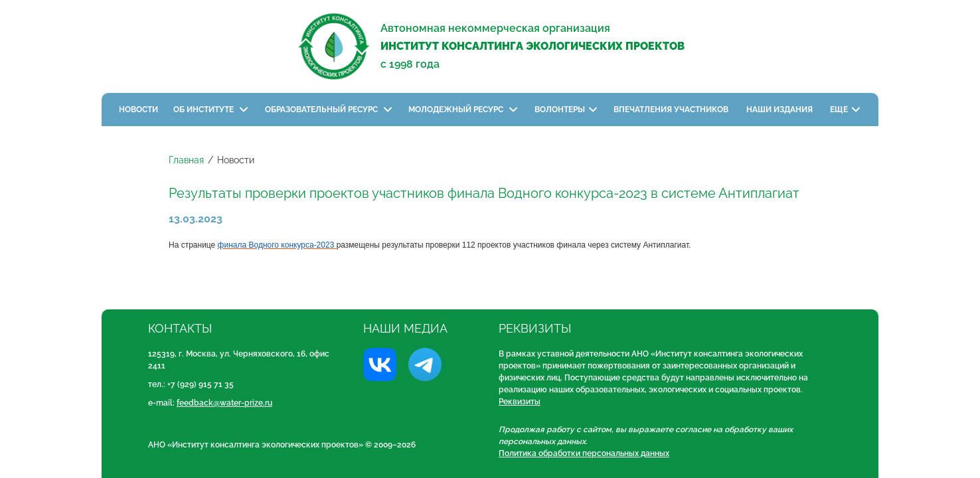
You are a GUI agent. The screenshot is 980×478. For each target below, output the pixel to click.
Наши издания (780, 110)
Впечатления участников (672, 110)
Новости (138, 110)
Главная (186, 160)
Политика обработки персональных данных (584, 453)
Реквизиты (520, 402)
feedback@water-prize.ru (224, 403)
